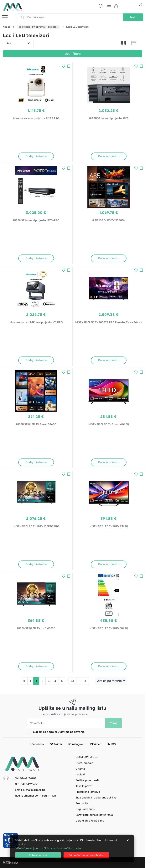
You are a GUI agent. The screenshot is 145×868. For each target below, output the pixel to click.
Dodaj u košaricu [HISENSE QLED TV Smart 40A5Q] (109, 462)
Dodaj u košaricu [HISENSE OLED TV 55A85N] (109, 258)
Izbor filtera (73, 54)
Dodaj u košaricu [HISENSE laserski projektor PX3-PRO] (36, 258)
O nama (80, 769)
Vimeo (96, 744)
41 (72, 681)
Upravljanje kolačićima (90, 821)
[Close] (38, 855)
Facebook (37, 744)
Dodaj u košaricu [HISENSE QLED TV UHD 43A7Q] (109, 564)
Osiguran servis (85, 809)
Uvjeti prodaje (84, 763)
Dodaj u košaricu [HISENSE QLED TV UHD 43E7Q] (36, 666)
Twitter (56, 744)
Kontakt (80, 775)
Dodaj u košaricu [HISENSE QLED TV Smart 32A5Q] (36, 462)
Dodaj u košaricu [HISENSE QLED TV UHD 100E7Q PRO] (36, 564)
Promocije (82, 803)
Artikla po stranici (110, 681)
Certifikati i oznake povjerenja (94, 815)
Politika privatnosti (87, 780)
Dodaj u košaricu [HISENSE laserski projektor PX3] (109, 156)
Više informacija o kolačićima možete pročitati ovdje (48, 849)
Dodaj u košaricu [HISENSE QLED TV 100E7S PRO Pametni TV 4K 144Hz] (109, 360)
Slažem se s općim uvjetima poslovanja (59, 732)
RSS (112, 744)
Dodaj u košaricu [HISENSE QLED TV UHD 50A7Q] (109, 666)
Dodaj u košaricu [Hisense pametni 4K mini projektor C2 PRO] (36, 360)
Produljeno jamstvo (88, 792)
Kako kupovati (84, 786)
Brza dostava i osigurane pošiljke (96, 798)
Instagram (76, 744)
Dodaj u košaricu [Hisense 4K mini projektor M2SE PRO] (36, 156)
